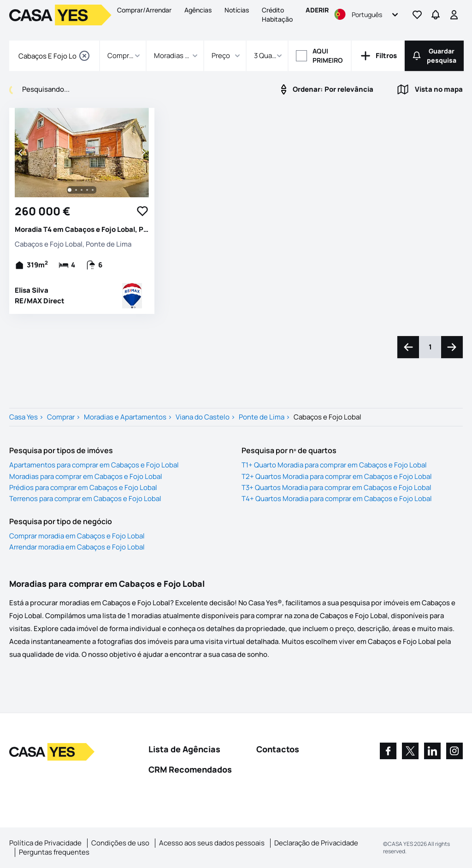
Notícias (237, 10)
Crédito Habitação (277, 15)
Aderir (317, 10)
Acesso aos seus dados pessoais (212, 843)
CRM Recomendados (190, 769)
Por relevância (326, 89)
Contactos (278, 749)
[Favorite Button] (142, 211)
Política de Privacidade (45, 843)
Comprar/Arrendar (144, 10)
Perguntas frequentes (54, 852)
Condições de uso (120, 843)
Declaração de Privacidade (316, 843)
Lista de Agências (184, 749)
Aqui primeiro (328, 56)
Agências (198, 10)
